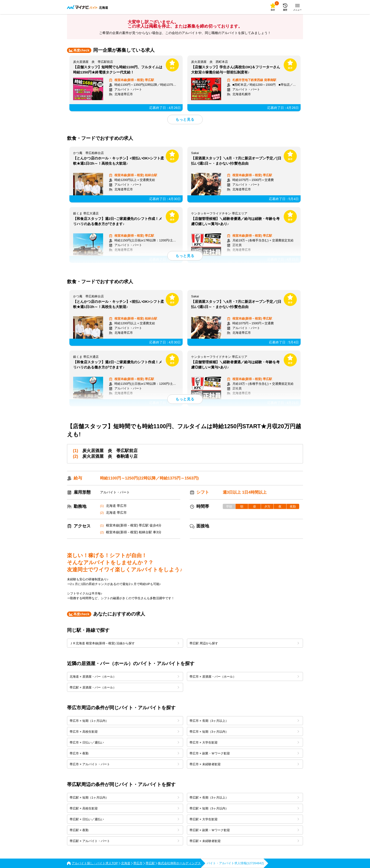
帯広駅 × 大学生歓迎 (244, 819)
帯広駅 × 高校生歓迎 (124, 808)
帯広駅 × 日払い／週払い (124, 819)
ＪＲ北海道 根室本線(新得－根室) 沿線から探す (124, 643)
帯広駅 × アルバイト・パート (124, 841)
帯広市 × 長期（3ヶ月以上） (244, 721)
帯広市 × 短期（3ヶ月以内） (244, 732)
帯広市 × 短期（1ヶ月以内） (124, 721)
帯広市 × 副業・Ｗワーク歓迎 (244, 753)
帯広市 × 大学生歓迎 (244, 742)
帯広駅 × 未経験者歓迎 (244, 841)
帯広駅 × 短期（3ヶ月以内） (244, 808)
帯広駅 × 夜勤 (124, 830)
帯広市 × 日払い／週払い (124, 742)
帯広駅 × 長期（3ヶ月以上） (244, 797)
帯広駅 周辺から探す (244, 643)
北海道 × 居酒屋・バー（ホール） (124, 677)
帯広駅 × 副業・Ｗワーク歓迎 (244, 830)
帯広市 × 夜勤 (124, 753)
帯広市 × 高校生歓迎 (124, 732)
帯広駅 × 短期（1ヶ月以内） (124, 797)
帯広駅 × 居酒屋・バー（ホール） (124, 687)
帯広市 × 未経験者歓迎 (244, 764)
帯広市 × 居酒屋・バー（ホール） (244, 677)
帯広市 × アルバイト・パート (124, 764)
